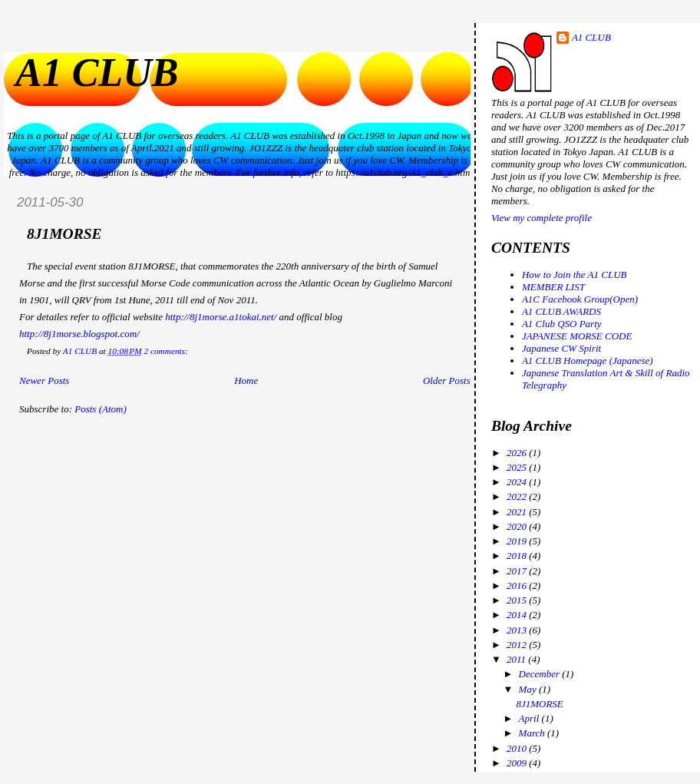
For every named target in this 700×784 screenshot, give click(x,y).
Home (246, 380)
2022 (518, 496)
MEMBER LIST (553, 287)
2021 (518, 512)
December (541, 674)
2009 (518, 763)
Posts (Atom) (101, 409)
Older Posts (447, 380)
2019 (518, 541)
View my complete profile (542, 218)
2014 (518, 615)
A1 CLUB (97, 73)
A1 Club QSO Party (562, 324)
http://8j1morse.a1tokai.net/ (221, 317)
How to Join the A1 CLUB (575, 275)
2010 (518, 748)
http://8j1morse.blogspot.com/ (79, 334)
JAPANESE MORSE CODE (577, 336)
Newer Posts (44, 380)
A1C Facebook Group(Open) (580, 299)
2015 (518, 600)
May (529, 689)
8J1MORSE (64, 234)
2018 (518, 556)
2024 (518, 482)
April (530, 718)
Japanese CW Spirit (561, 348)
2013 (518, 630)
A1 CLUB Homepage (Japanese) (588, 361)
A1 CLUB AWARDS (561, 311)
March (533, 733)
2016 (518, 586)
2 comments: (167, 351)
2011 (517, 659)
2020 (518, 526)
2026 (518, 453)
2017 (518, 571)
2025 (518, 467)
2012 (518, 645)
